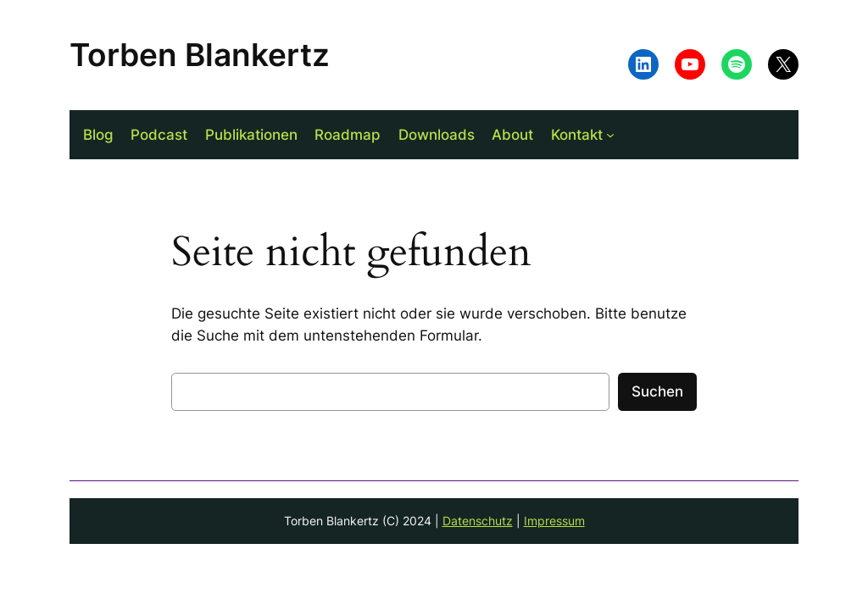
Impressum (554, 521)
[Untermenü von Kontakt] (610, 135)
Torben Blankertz (200, 55)
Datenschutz (478, 521)
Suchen (657, 391)
